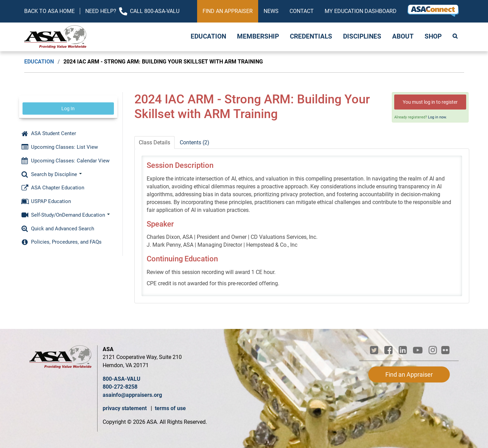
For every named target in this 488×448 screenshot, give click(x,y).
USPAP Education (46, 201)
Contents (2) (195, 142)
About (403, 37)
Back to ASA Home (49, 11)
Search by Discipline (52, 174)
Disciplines (362, 37)
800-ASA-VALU (122, 379)
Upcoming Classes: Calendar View (65, 161)
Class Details (154, 142)
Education (208, 37)
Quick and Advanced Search (58, 229)
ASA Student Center (49, 133)
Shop (433, 37)
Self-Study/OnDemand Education (66, 215)
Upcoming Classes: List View (60, 147)
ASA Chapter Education (53, 188)
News (271, 11)
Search (456, 37)
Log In (68, 109)
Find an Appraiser (228, 11)
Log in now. (437, 117)
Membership (258, 37)
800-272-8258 (120, 387)
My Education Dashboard (361, 11)
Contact (302, 11)
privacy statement (125, 408)
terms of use (170, 408)
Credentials (311, 37)
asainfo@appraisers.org (132, 395)
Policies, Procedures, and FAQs (62, 242)
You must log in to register (430, 102)
